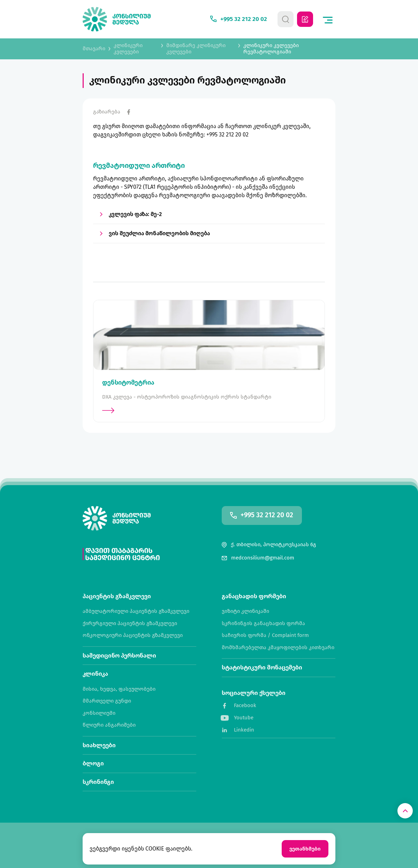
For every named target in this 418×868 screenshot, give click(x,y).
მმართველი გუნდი (107, 701)
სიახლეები (99, 745)
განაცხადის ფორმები (254, 596)
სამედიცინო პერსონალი (119, 656)
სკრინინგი (98, 782)
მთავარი (94, 49)
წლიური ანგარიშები (109, 725)
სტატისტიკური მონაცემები (262, 667)
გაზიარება (107, 112)
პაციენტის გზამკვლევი (117, 596)
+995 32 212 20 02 (267, 515)
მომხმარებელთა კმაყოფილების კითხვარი (278, 648)
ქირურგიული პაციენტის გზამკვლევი (130, 624)
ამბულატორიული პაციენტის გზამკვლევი (136, 611)
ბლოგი (93, 763)
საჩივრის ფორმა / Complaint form (265, 635)
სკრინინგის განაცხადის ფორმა (263, 624)
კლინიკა (95, 674)
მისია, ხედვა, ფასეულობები (119, 689)
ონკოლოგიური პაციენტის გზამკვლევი (133, 635)
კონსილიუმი (99, 713)
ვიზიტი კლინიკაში (245, 611)
